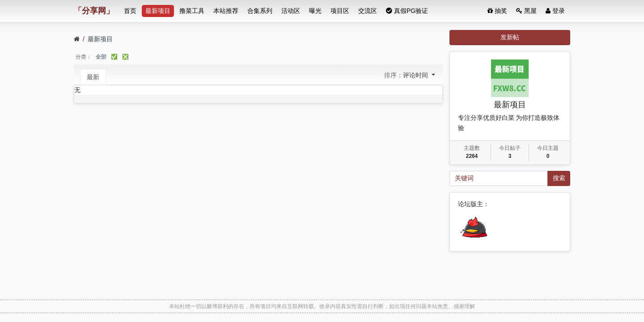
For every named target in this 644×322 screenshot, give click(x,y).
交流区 (368, 11)
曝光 (315, 11)
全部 (101, 57)
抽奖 (497, 11)
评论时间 (416, 75)
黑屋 (526, 11)
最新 (93, 77)
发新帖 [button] (510, 37)
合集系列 (260, 11)
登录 (555, 11)
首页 (130, 11)
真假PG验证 (407, 11)
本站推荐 (226, 11)
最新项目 (158, 11)
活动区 (291, 11)
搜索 (559, 178)
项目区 (340, 11)
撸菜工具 (192, 11)
